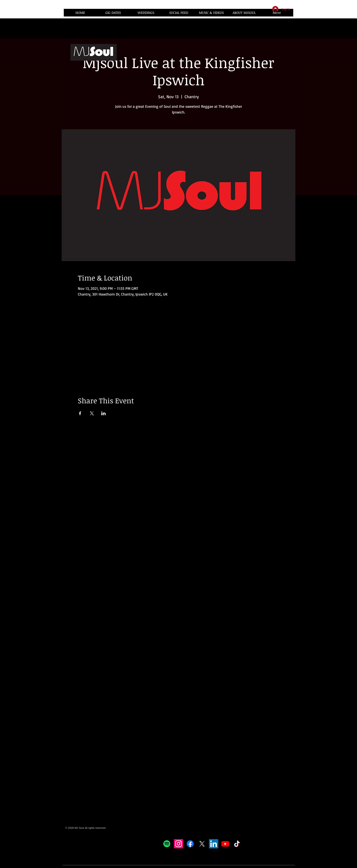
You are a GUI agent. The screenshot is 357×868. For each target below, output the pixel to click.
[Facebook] (190, 844)
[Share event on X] (92, 413)
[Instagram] (178, 844)
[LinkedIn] (214, 844)
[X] (202, 844)
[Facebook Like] (246, 844)
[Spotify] (167, 844)
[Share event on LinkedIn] (104, 413)
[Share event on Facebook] (80, 413)
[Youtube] (225, 844)
